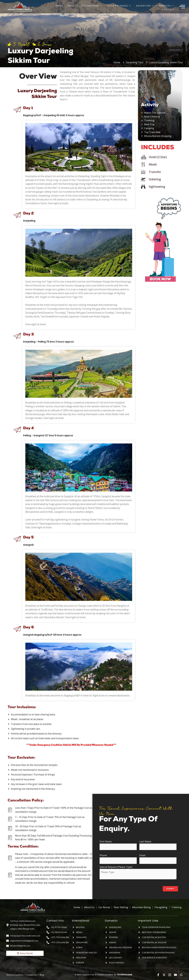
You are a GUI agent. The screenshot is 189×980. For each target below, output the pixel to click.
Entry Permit (25, 953)
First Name (119, 845)
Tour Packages (119, 6)
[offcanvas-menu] (182, 7)
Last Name (159, 845)
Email (159, 859)
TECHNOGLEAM (124, 975)
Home (59, 6)
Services (166, 6)
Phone (119, 859)
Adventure (145, 6)
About (72, 6)
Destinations (91, 6)
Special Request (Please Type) (139, 873)
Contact (168, 9)
